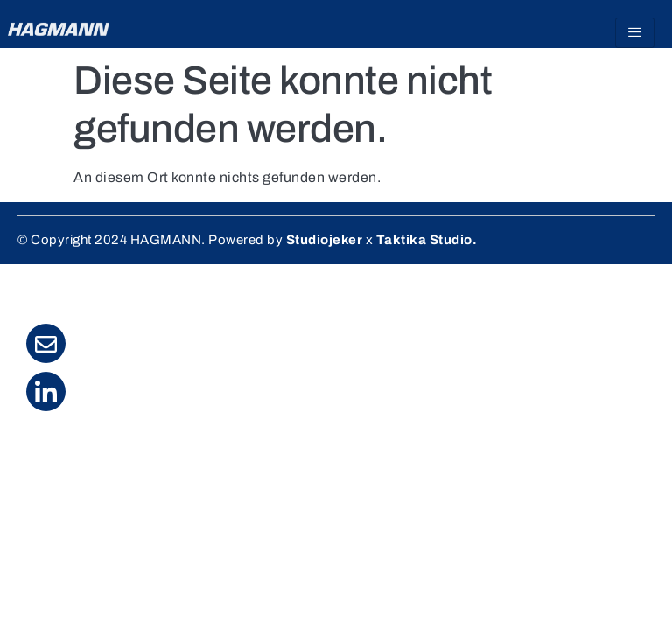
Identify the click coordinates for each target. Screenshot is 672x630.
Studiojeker (325, 240)
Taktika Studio (424, 240)
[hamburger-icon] (635, 33)
